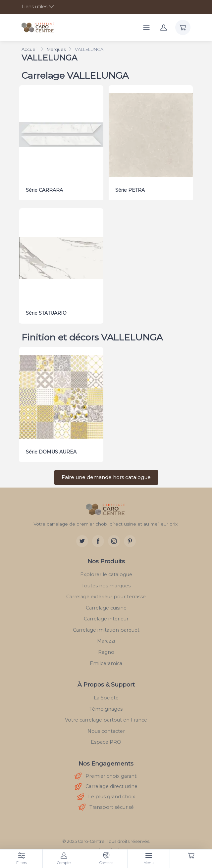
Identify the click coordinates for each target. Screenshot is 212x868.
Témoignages (106, 706)
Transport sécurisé (106, 805)
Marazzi (106, 639)
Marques (56, 49)
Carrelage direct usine (106, 784)
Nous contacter (106, 729)
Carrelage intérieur (106, 616)
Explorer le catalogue (106, 572)
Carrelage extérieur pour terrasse (106, 594)
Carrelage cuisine (106, 605)
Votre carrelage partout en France (106, 718)
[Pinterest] (130, 539)
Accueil (29, 49)
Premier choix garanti (106, 774)
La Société (106, 695)
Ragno (106, 650)
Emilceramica (106, 661)
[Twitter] (82, 539)
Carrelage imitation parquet (106, 628)
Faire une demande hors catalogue (106, 475)
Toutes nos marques (106, 583)
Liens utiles (34, 7)
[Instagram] (114, 539)
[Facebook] (98, 539)
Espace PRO (106, 740)
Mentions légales (106, 848)
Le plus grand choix (106, 794)
